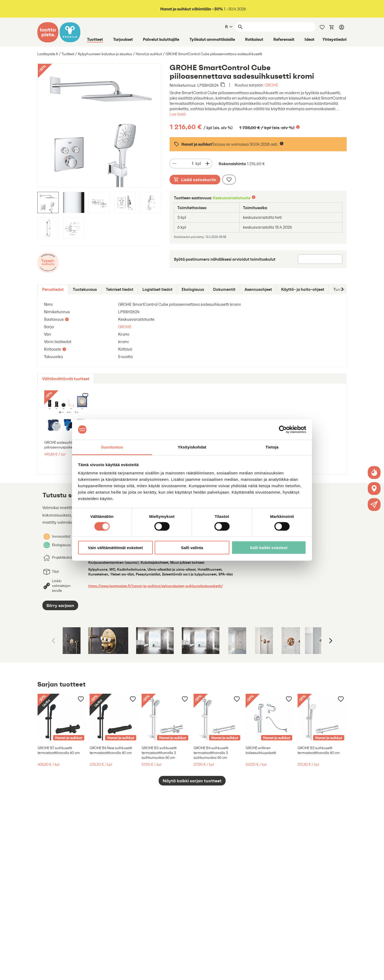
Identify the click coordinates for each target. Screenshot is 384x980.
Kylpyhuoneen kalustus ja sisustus (105, 54)
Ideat (309, 39)
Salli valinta (192, 548)
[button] (374, 505)
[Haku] (280, 27)
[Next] (330, 641)
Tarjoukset (123, 39)
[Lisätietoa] (298, 127)
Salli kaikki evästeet (269, 548)
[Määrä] (187, 164)
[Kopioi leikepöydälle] (223, 85)
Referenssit (284, 39)
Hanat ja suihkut (149, 54)
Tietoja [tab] (272, 447)
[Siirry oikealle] (342, 289)
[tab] (53, 289)
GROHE (272, 85)
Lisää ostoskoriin (195, 180)
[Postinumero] (320, 259)
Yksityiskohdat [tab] (192, 447)
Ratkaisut (254, 39)
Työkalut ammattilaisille (212, 39)
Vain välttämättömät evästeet (115, 548)
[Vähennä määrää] (174, 164)
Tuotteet (95, 39)
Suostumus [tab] (112, 447)
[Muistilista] (322, 27)
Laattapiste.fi (48, 54)
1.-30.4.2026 (203, 9)
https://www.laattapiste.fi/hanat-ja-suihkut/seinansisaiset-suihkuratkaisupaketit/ (156, 586)
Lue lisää (178, 114)
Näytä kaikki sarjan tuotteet (192, 781)
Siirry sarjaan (60, 605)
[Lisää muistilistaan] (229, 180)
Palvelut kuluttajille (161, 39)
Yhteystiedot (335, 39)
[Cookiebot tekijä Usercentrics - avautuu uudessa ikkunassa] (283, 430)
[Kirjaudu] (342, 27)
